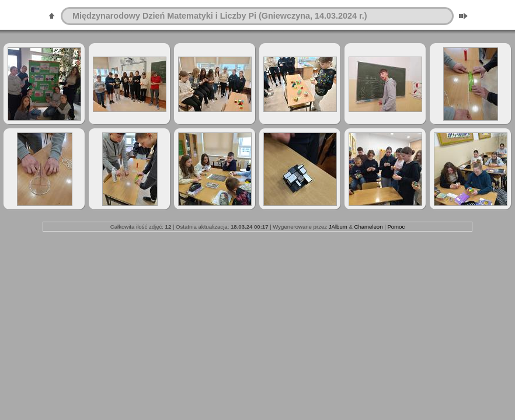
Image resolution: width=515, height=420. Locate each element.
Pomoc (396, 227)
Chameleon (368, 227)
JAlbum (338, 227)
